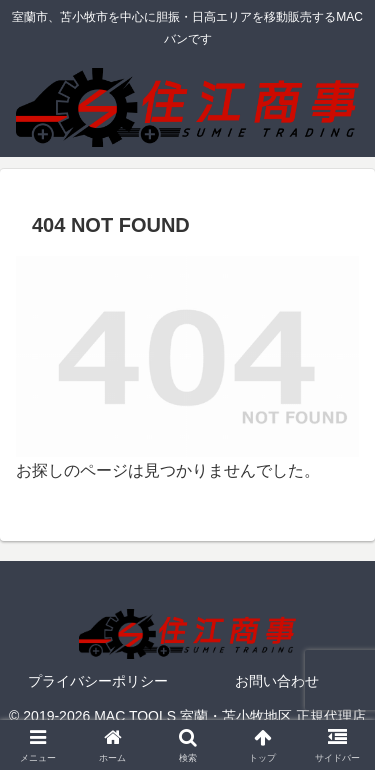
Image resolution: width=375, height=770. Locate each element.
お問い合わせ (277, 681)
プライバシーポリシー (98, 681)
